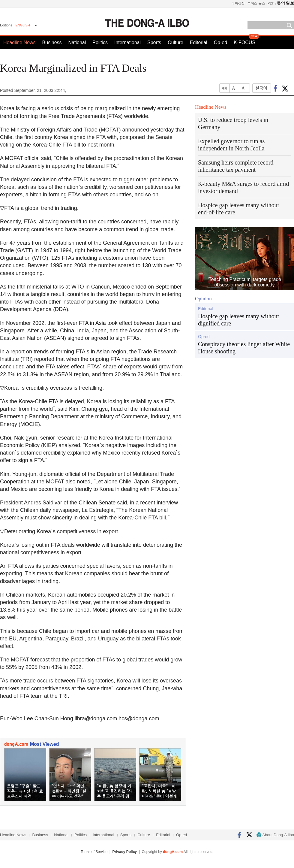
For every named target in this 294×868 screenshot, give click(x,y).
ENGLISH (23, 25)
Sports (154, 42)
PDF (271, 3)
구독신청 (238, 3)
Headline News (19, 42)
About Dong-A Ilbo (275, 835)
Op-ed (220, 42)
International (127, 42)
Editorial (199, 42)
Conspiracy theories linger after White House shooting (244, 348)
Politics (100, 42)
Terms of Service (94, 852)
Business (52, 42)
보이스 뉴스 (256, 3)
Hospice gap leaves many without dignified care (238, 320)
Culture (175, 42)
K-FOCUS (244, 42)
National (77, 42)
